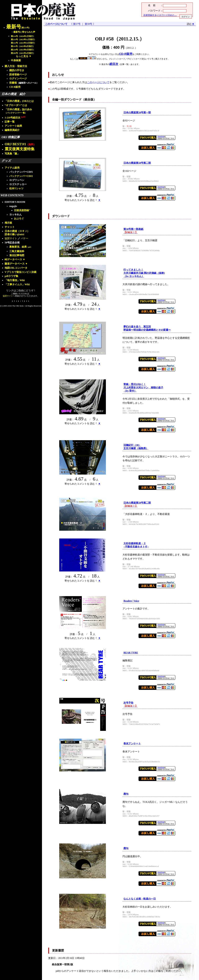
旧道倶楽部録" (22, 210)
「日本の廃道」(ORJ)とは (19, 101)
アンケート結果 (13, 126)
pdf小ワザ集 (11, 276)
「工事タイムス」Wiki (17, 284)
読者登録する (150, 15)
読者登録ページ (18, 74)
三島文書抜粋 (17, 251)
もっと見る (22, 56)
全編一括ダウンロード (67, 99)
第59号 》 (89, 24)
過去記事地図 (17, 255)
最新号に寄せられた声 (24, 32)
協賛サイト (11, 238)
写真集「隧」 (12, 154)
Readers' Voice (131, 601)
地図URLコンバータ (16, 268)
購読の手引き (17, 70)
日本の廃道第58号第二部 (137, 163)
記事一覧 (10, 122)
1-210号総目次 (15, 118)
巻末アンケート (132, 743)
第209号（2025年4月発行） (23, 53)
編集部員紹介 (12, 130)
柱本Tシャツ (16, 188)
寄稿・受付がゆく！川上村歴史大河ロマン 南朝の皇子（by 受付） (143, 388)
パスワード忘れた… (167, 15)
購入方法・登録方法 (16, 66)
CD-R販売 (15, 87)
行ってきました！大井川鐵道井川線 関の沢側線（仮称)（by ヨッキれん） (144, 273)
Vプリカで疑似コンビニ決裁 (21, 272)
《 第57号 (76, 24)
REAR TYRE (131, 653)
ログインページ (18, 79)
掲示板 (8, 223)
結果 (27, 247)
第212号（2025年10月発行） (23, 43)
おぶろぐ (19, 219)
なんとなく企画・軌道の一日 (140, 899)
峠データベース (13, 259)
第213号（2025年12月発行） (23, 40)
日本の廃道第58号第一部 (137, 112)
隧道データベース (15, 264)
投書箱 (13, 83)
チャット (10, 227)
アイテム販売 (12, 168)
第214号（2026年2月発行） (23, 36)
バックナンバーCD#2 (21, 176)
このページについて (56, 24)
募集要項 (14, 247)
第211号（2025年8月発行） (23, 46)
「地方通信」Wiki (15, 280)
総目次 (114, 64)
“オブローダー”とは (16, 105)
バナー (25, 238)
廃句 (126, 794)
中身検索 (16, 60)
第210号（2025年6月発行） (23, 50)
